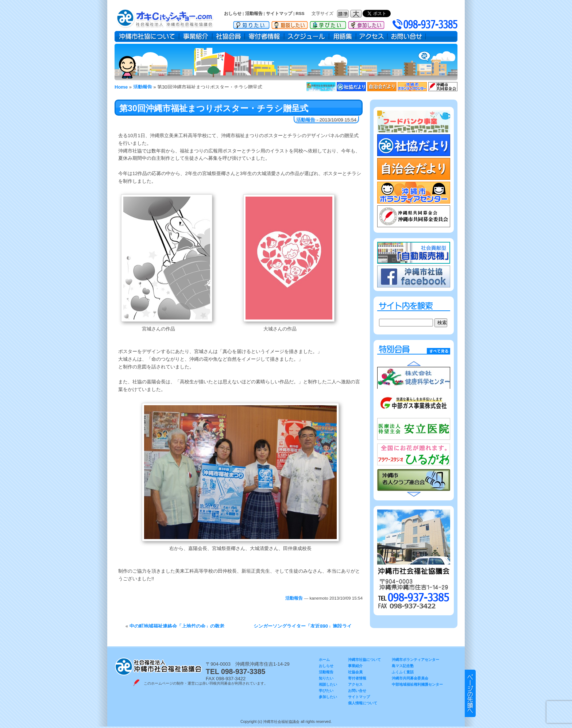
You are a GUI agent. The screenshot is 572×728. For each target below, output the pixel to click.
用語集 (343, 36)
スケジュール (307, 36)
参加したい (366, 24)
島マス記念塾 (403, 666)
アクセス (372, 36)
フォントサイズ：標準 (344, 14)
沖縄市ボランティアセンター (416, 660)
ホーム (324, 660)
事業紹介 (196, 36)
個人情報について (363, 703)
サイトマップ (279, 13)
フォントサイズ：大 (357, 14)
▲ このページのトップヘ (470, 693)
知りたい (251, 24)
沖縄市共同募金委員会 (410, 678)
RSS (300, 13)
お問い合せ (407, 36)
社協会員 (229, 36)
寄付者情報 (264, 36)
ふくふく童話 (403, 672)
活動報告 (254, 13)
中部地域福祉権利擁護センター (417, 684)
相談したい (290, 24)
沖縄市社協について (147, 36)
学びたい (328, 24)
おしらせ (233, 13)
